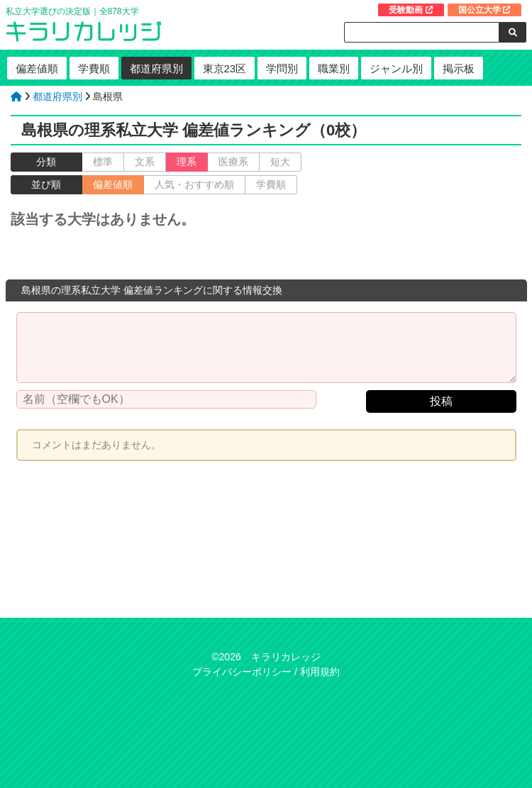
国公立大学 (484, 10)
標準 (103, 162)
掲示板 (459, 68)
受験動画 (411, 10)
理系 (187, 162)
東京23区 (225, 68)
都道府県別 (156, 68)
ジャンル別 (396, 68)
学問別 (282, 68)
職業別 (334, 68)
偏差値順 (37, 68)
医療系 (233, 162)
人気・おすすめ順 (194, 184)
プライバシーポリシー (242, 672)
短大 (280, 162)
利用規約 (320, 672)
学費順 (94, 68)
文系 (145, 162)
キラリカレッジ (286, 657)
